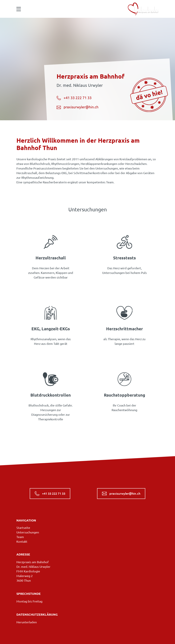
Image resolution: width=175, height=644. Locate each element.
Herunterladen (27, 622)
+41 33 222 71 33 (74, 98)
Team (20, 537)
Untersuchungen (28, 532)
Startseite (23, 528)
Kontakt (22, 541)
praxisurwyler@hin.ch (78, 107)
